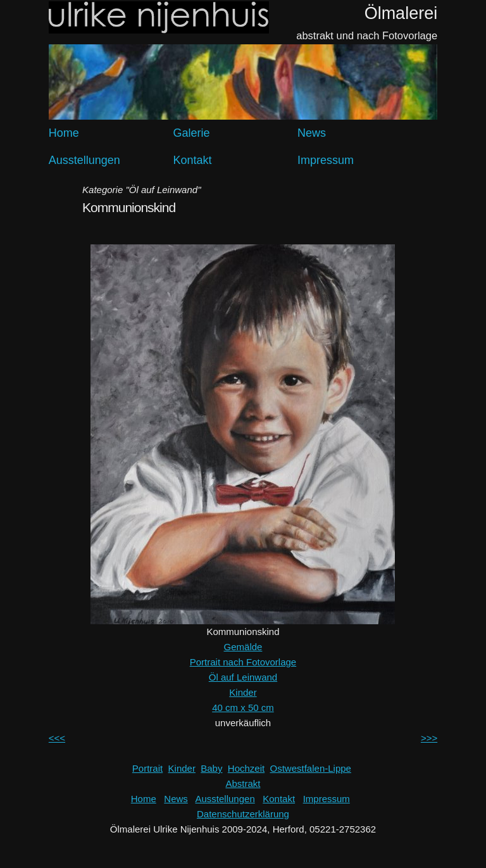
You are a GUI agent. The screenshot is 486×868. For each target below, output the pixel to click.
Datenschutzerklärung (243, 814)
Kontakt (192, 160)
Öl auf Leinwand (243, 677)
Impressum (326, 160)
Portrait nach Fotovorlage (243, 662)
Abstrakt (243, 783)
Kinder (243, 692)
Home (64, 133)
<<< (57, 738)
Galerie (191, 133)
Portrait (147, 768)
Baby (211, 768)
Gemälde (243, 647)
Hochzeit (246, 768)
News (312, 133)
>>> (429, 738)
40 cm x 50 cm (243, 708)
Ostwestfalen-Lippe (311, 768)
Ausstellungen (84, 160)
